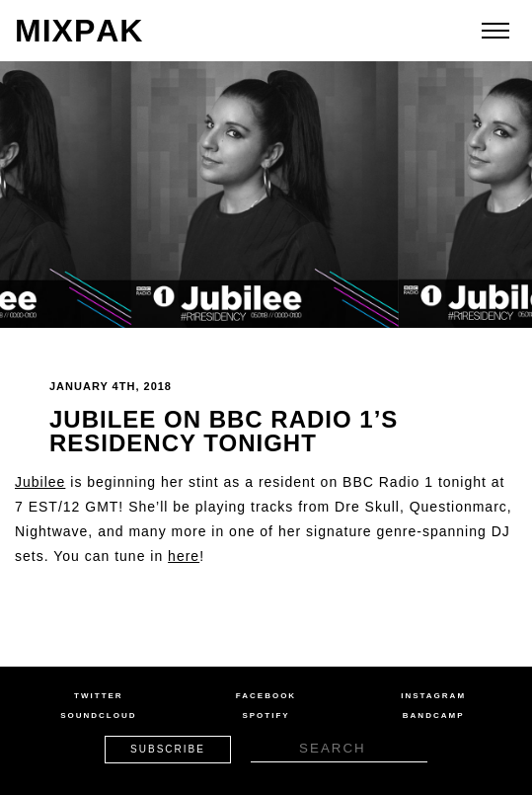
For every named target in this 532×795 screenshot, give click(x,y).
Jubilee (40, 482)
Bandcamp (434, 715)
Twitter (99, 696)
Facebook (266, 696)
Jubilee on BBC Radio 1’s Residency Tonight (224, 431)
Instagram (433, 696)
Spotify (266, 715)
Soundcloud (98, 715)
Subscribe (168, 749)
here (184, 556)
